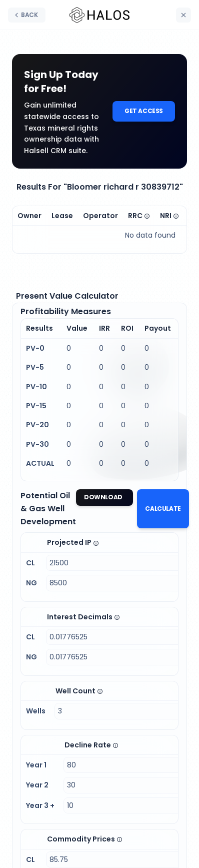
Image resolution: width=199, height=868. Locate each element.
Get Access (144, 111)
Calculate (163, 509)
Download (104, 497)
